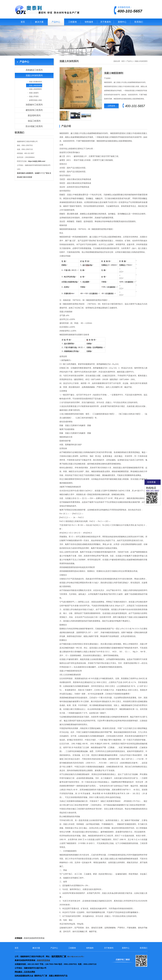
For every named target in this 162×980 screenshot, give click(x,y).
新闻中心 (122, 22)
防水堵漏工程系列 (34, 126)
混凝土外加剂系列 (34, 75)
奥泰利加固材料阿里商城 (34, 938)
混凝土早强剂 (34, 97)
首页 (23, 22)
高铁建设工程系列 (34, 70)
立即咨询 (111, 106)
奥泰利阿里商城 (43, 960)
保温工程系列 (34, 121)
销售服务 (89, 22)
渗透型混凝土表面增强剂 (34, 101)
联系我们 (139, 22)
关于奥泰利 (106, 22)
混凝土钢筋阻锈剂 (35, 85)
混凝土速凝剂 (34, 93)
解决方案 (39, 22)
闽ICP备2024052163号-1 (76, 957)
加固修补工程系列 (34, 105)
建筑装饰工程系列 (34, 110)
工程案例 (72, 22)
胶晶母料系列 (34, 115)
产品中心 (56, 22)
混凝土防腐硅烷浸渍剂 (34, 82)
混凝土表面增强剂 (35, 89)
